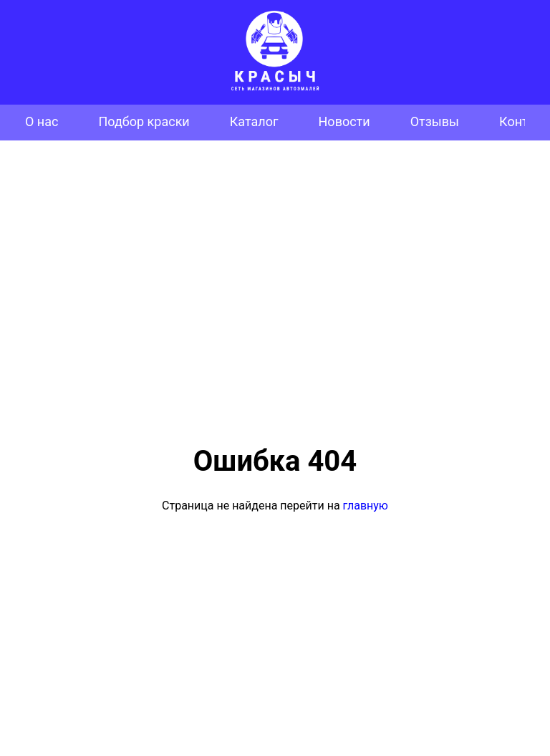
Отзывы (435, 121)
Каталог (254, 121)
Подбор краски (144, 121)
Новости (344, 121)
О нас (42, 121)
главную (366, 506)
